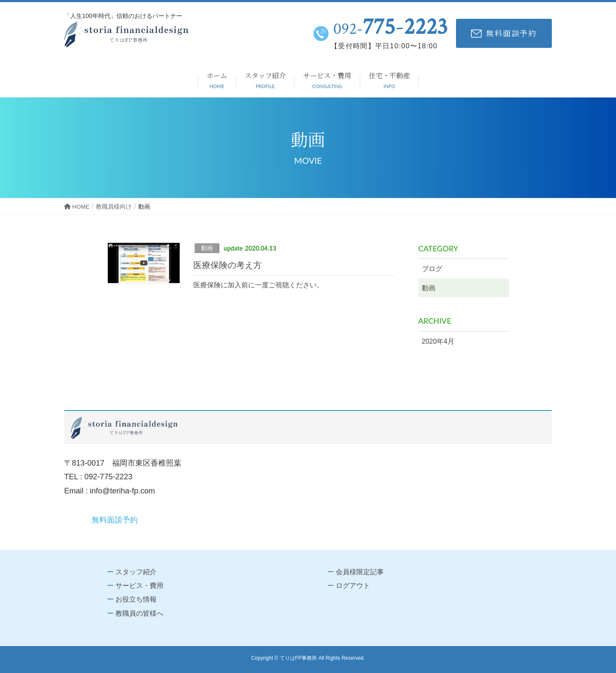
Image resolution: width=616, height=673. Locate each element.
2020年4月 (438, 341)
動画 (207, 248)
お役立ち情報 (136, 599)
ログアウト (353, 586)
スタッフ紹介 (136, 572)
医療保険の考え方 (228, 265)
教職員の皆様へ (139, 613)
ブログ (432, 269)
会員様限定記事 (360, 572)
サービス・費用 (139, 586)
